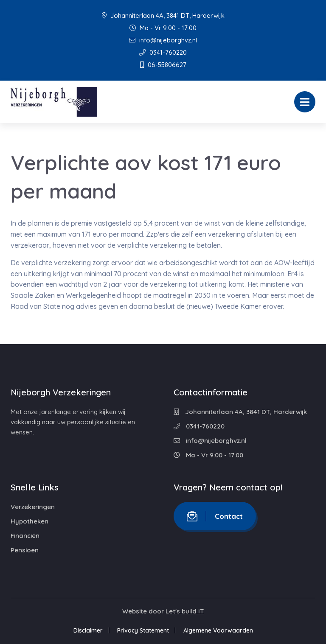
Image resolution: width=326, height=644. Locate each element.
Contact (215, 516)
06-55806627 (163, 65)
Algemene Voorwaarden (218, 630)
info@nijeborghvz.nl (163, 40)
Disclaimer (88, 630)
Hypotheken (30, 521)
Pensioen (25, 550)
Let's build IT (185, 611)
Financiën (25, 536)
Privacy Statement (143, 630)
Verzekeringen (33, 507)
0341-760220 (163, 52)
